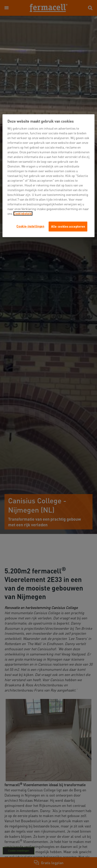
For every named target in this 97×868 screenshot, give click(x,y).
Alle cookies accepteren (68, 226)
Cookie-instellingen (30, 226)
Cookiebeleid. (23, 213)
